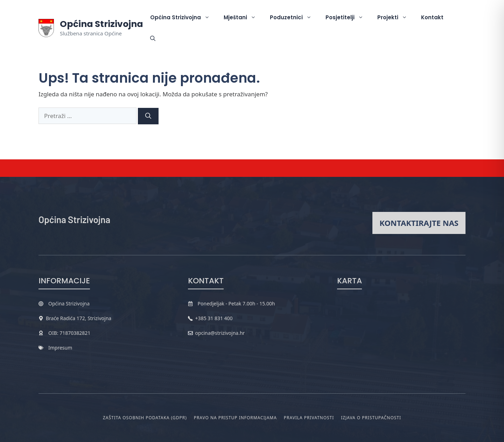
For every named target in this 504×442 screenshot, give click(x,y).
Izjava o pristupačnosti (371, 418)
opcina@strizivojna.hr (220, 333)
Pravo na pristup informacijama (235, 418)
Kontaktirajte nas (419, 223)
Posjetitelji (348, 18)
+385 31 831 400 (214, 318)
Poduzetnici (294, 18)
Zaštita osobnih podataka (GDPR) (145, 418)
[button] (153, 39)
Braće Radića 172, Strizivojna (79, 318)
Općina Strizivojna (101, 24)
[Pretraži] (148, 116)
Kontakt (432, 17)
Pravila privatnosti (309, 418)
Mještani (243, 18)
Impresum (60, 348)
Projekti (396, 18)
